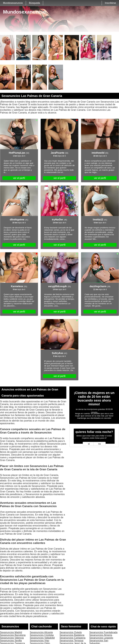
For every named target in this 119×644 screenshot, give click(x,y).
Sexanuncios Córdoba (42, 635)
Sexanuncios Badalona (72, 635)
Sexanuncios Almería (101, 635)
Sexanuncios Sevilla (11, 641)
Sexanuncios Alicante (41, 632)
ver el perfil (19, 178)
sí (89, 444)
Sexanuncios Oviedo (71, 632)
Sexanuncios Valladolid (42, 638)
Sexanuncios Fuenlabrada (103, 632)
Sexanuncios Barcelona (13, 635)
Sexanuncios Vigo (39, 641)
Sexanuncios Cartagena (72, 638)
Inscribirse (110, 3)
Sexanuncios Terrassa (71, 641)
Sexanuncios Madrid (11, 632)
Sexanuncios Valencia (12, 638)
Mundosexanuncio (13, 3)
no (100, 444)
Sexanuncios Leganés (101, 638)
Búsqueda (34, 3)
